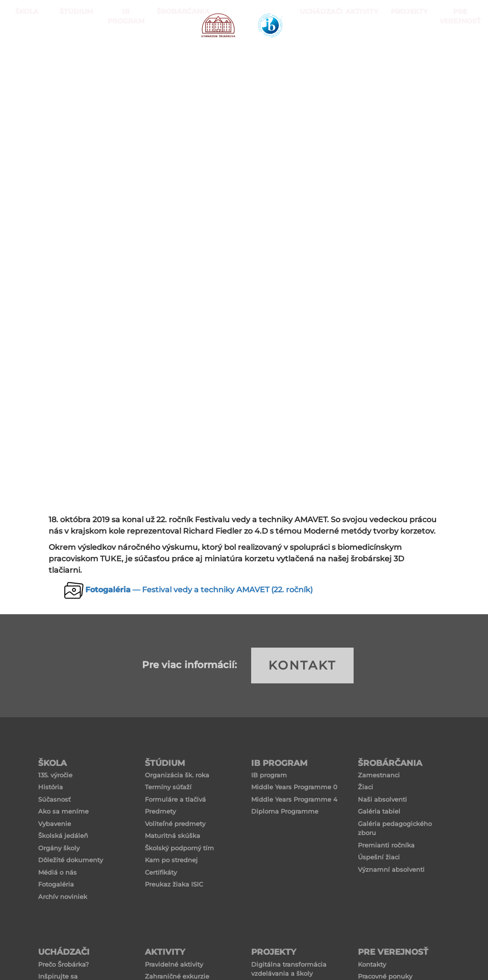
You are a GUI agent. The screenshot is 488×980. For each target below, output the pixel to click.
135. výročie (55, 775)
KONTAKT (302, 665)
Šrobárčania (172, 47)
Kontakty (372, 964)
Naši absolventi (382, 799)
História (51, 787)
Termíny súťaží (168, 787)
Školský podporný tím (179, 848)
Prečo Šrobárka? (63, 964)
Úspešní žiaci (379, 857)
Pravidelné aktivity (174, 964)
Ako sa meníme (63, 811)
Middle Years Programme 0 (294, 787)
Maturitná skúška (173, 836)
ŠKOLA (25, 47)
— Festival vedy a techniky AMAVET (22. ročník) (199, 590)
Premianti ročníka (386, 845)
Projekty (404, 47)
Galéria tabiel (379, 811)
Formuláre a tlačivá (175, 799)
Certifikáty (161, 872)
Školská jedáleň (63, 836)
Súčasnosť (54, 799)
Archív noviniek (63, 897)
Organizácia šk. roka (177, 775)
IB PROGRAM (123, 47)
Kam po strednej (171, 860)
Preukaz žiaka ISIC (174, 884)
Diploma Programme (285, 811)
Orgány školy (59, 848)
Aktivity (359, 47)
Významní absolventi (391, 869)
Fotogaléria (56, 884)
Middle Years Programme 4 (294, 799)
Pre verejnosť (457, 47)
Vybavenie (55, 824)
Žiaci (366, 787)
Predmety (160, 811)
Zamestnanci (379, 775)
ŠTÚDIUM (74, 47)
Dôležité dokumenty (71, 860)
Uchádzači (314, 47)
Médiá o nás (57, 872)
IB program (269, 775)
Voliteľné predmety (175, 824)
